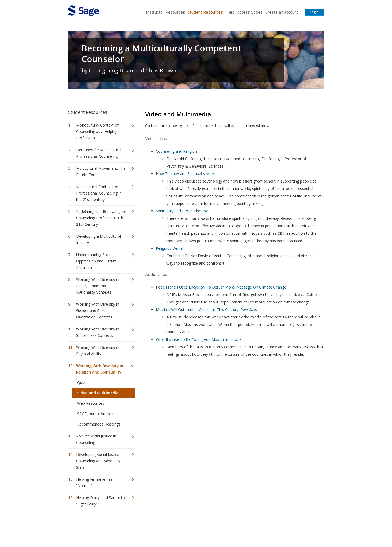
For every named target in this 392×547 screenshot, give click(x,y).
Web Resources (91, 403)
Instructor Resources (166, 12)
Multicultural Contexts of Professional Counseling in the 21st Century (99, 193)
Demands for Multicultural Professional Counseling (99, 153)
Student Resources (205, 12)
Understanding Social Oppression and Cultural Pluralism (97, 261)
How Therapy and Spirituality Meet (185, 174)
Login (314, 12)
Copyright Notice (259, 527)
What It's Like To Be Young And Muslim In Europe (199, 339)
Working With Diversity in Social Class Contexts (98, 332)
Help (230, 12)
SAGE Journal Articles (95, 414)
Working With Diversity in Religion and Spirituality (100, 369)
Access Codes (250, 12)
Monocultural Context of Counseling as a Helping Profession (97, 131)
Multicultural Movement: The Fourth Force (101, 171)
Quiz (81, 382)
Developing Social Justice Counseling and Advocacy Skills (98, 461)
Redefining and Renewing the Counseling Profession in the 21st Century (101, 218)
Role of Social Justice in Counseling (96, 439)
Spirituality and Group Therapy (182, 211)
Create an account (282, 12)
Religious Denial (170, 248)
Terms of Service (226, 527)
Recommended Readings (99, 424)
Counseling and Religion (176, 151)
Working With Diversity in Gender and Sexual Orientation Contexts (98, 311)
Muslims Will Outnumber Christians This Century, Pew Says (206, 309)
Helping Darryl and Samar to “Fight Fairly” (101, 501)
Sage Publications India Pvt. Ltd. (145, 527)
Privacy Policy (289, 527)
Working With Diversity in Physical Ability (98, 351)
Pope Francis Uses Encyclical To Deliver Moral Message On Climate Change (221, 287)
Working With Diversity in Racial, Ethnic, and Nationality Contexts (98, 286)
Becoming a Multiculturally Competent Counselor (161, 54)
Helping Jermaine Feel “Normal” (95, 482)
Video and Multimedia (98, 393)
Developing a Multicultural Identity (99, 239)
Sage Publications (99, 527)
